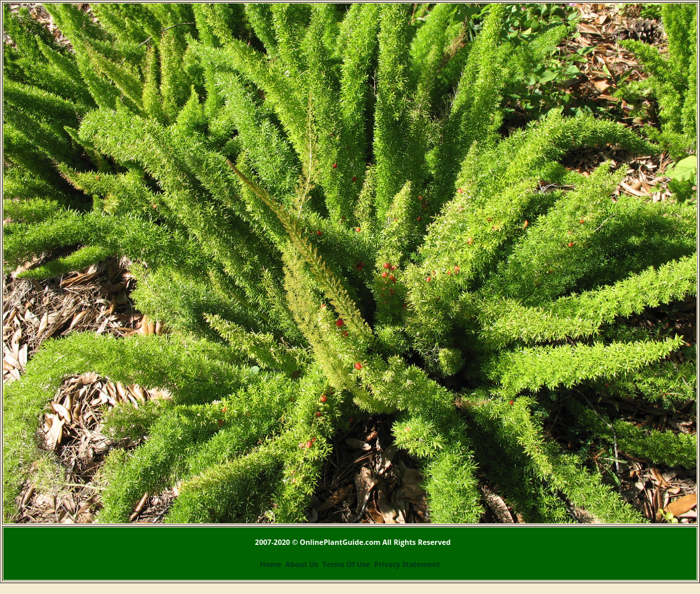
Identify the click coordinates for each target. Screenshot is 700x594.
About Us (302, 564)
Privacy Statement (407, 564)
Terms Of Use (346, 564)
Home (271, 564)
